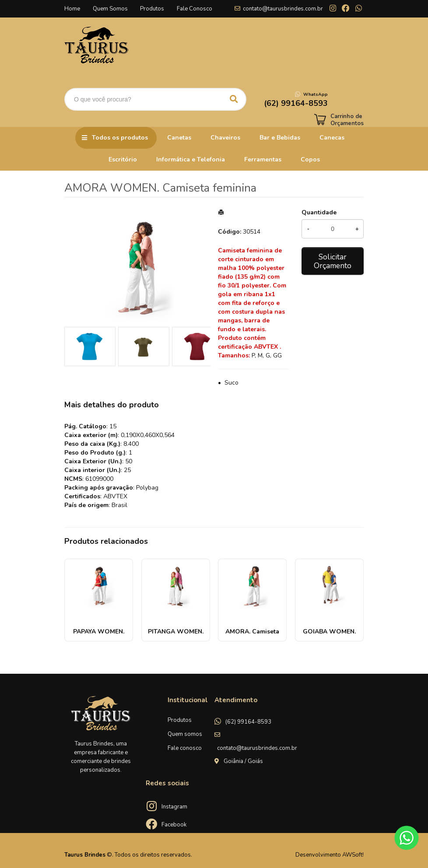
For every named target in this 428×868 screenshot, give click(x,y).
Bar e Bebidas (280, 138)
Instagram (174, 807)
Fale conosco (185, 748)
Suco (232, 383)
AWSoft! (353, 855)
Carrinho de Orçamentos (347, 120)
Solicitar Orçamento (333, 261)
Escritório (123, 159)
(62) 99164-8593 (248, 722)
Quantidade (319, 212)
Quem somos (185, 734)
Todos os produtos (120, 138)
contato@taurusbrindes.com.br (283, 9)
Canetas (179, 138)
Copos (310, 159)
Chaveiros (225, 138)
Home (72, 9)
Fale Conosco (196, 9)
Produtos (153, 9)
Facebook (174, 825)
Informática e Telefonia (191, 159)
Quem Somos (111, 9)
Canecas (332, 138)
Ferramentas (263, 159)
